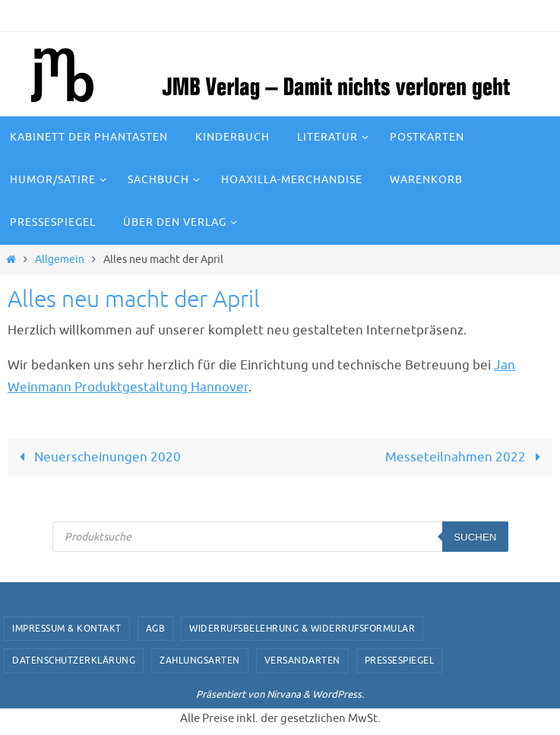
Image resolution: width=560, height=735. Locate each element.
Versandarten (302, 661)
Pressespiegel (400, 661)
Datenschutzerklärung (74, 661)
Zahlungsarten (200, 661)
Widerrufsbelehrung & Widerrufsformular (302, 629)
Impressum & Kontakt (67, 629)
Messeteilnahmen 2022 (466, 457)
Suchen (475, 537)
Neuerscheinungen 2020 (97, 457)
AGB (156, 629)
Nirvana (284, 694)
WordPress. (338, 694)
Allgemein (60, 260)
